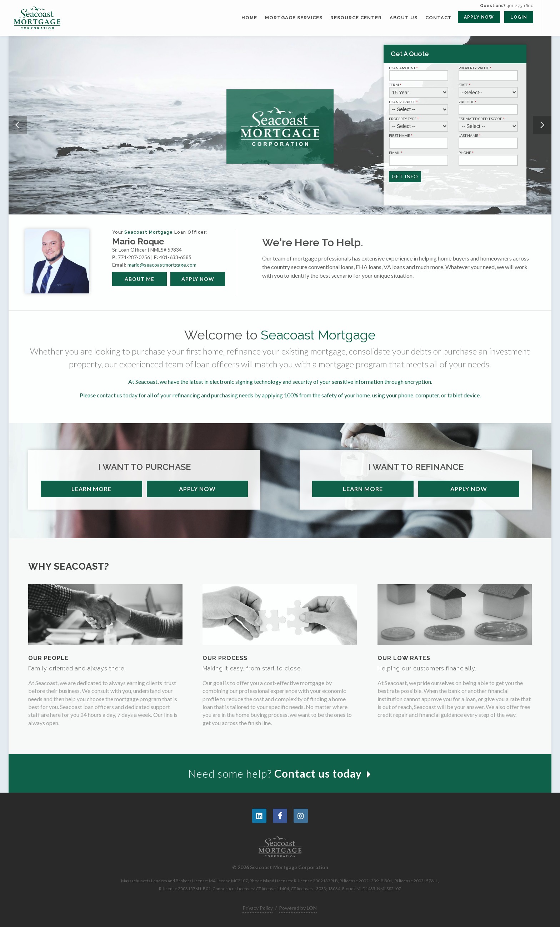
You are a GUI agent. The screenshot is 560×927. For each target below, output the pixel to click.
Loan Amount (404, 68)
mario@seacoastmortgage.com (162, 265)
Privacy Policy (258, 908)
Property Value (476, 68)
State (465, 85)
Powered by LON (298, 908)
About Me (139, 279)
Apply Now (198, 279)
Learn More (91, 489)
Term (396, 85)
